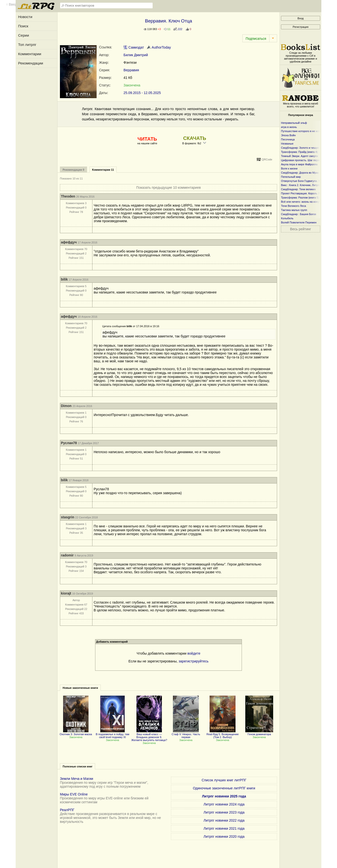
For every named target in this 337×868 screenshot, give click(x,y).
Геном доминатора (259, 733)
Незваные (287, 144)
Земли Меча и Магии (77, 779)
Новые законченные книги (80, 688)
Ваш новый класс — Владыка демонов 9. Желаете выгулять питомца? (149, 736)
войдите (194, 653)
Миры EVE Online (74, 794)
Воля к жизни (289, 168)
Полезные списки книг (78, 766)
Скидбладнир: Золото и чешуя (300, 148)
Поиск (23, 26)
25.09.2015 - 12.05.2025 (142, 93)
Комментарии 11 (103, 170)
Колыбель (287, 218)
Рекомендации (31, 63)
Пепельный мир (291, 177)
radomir (67, 555)
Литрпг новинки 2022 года (224, 820)
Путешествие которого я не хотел (302, 131)
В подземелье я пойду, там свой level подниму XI (112, 734)
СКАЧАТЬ (195, 138)
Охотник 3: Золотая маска (76, 733)
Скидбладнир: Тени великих (298, 189)
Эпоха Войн (288, 135)
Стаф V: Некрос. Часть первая (186, 734)
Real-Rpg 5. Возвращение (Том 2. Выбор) (223, 734)
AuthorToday (159, 47)
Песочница (288, 139)
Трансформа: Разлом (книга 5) (300, 198)
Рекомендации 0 (73, 170)
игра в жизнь (289, 127)
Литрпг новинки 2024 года (224, 804)
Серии (23, 35)
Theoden (68, 196)
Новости (25, 17)
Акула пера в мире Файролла (299, 164)
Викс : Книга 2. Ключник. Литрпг (301, 185)
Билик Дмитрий (136, 55)
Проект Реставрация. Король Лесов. (304, 193)
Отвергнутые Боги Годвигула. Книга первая (308, 181)
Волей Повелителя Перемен (299, 222)
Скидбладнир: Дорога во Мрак (300, 173)
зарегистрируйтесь (194, 661)
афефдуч (69, 242)
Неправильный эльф (294, 123)
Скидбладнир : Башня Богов (299, 214)
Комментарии (30, 54)
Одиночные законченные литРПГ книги (224, 788)
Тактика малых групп (294, 210)
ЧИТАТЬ (147, 139)
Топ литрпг (27, 45)
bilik (64, 279)
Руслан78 (69, 443)
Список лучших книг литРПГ (224, 780)
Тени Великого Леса (293, 206)
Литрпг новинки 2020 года (224, 837)
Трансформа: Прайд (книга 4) (299, 152)
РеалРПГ (67, 810)
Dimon (66, 406)
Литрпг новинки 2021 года (224, 828)
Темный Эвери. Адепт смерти (299, 156)
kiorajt (66, 593)
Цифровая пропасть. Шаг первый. (302, 160)
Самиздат (134, 47)
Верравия (131, 70)
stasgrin (67, 517)
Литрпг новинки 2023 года (224, 812)
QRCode (267, 159)
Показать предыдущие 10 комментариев (168, 188)
